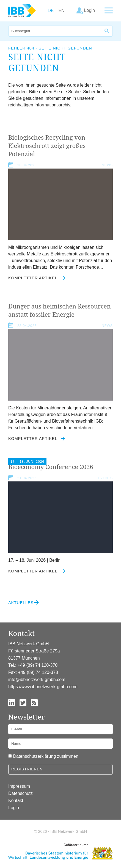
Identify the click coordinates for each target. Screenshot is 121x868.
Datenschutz (20, 793)
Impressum (19, 786)
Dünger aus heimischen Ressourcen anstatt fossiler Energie (60, 310)
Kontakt (16, 801)
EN (61, 11)
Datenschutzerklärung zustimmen (46, 756)
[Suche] (55, 31)
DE (51, 11)
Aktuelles (21, 603)
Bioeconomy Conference (51, 467)
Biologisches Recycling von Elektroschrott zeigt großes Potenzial (47, 145)
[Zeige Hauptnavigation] (109, 11)
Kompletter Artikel (37, 278)
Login (14, 808)
